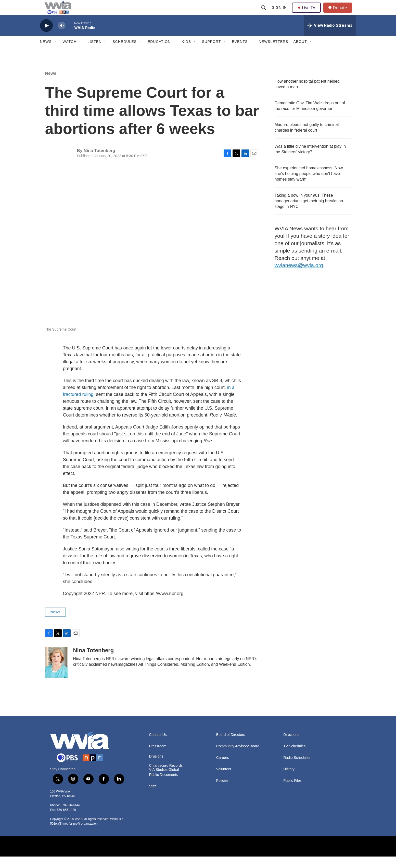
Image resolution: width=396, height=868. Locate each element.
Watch (70, 53)
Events (240, 53)
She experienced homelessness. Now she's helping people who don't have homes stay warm (309, 185)
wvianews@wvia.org (299, 277)
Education (159, 53)
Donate (343, 13)
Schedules (125, 53)
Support (211, 53)
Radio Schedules (297, 769)
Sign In (280, 13)
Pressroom (158, 758)
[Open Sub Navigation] (56, 53)
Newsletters (273, 53)
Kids (186, 53)
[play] (46, 37)
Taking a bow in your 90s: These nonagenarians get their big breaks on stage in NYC (309, 212)
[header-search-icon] (264, 13)
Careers (223, 769)
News (46, 53)
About (300, 53)
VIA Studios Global (164, 781)
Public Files (292, 792)
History (289, 781)
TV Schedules (294, 758)
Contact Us (158, 746)
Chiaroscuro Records (166, 777)
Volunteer (224, 781)
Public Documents (164, 786)
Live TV (308, 13)
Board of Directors (231, 746)
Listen (94, 53)
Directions (291, 746)
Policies (222, 792)
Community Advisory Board (238, 758)
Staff (153, 798)
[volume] (62, 37)
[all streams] (330, 37)
